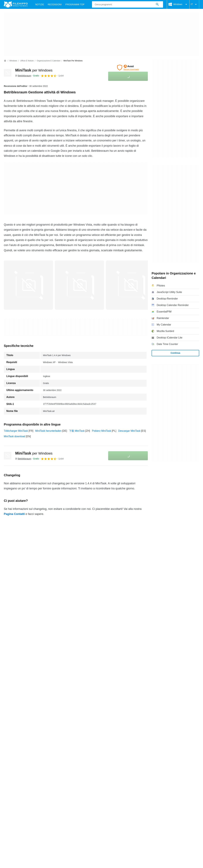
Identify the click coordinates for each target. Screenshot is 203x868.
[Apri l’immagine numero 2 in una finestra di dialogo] (131, 285)
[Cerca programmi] (157, 4)
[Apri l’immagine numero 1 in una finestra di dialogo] (79, 285)
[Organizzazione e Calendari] (48, 61)
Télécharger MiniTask (16, 431)
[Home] (5, 61)
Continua (175, 353)
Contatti (16, 725)
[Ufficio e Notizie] (27, 61)
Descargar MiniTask (129, 431)
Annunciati (31, 725)
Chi (6, 725)
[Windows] (13, 61)
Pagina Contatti (14, 514)
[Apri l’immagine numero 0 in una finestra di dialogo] (28, 285)
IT (194, 4)
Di (23, 76)
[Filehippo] (16, 4)
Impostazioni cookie (149, 731)
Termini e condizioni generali (20, 731)
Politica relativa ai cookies (55, 731)
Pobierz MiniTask (102, 431)
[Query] (127, 4)
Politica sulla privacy (85, 731)
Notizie (40, 4)
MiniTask (34, 70)
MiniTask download (15, 436)
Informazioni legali (111, 731)
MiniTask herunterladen (48, 431)
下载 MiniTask (77, 431)
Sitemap (46, 725)
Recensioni (55, 4)
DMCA (130, 731)
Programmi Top (75, 4)
